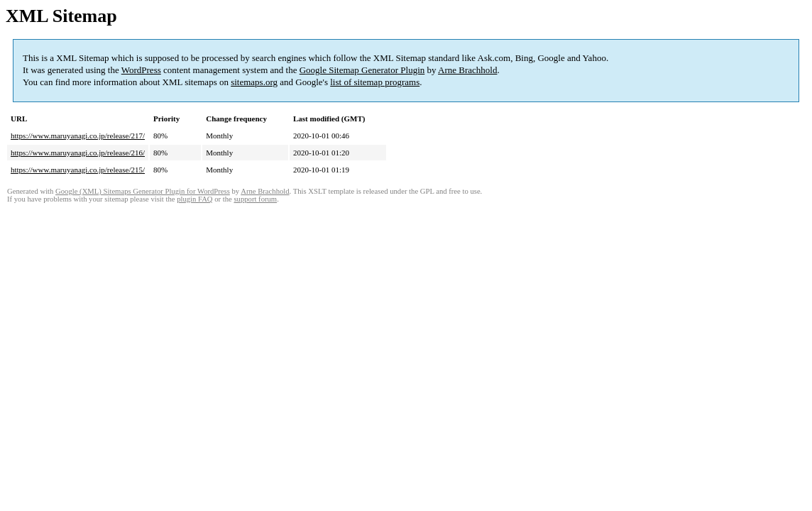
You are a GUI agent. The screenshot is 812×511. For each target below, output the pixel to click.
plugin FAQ (194, 199)
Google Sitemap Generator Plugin (362, 70)
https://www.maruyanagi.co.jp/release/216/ (78, 153)
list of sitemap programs (375, 82)
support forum (255, 199)
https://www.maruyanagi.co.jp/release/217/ (78, 136)
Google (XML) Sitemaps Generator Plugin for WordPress (143, 191)
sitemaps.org (254, 82)
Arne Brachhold (467, 70)
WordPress (141, 70)
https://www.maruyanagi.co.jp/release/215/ (78, 170)
